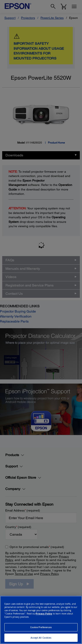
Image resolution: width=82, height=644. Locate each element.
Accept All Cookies (41, 638)
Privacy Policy (44, 614)
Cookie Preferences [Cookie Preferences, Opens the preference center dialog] (41, 627)
